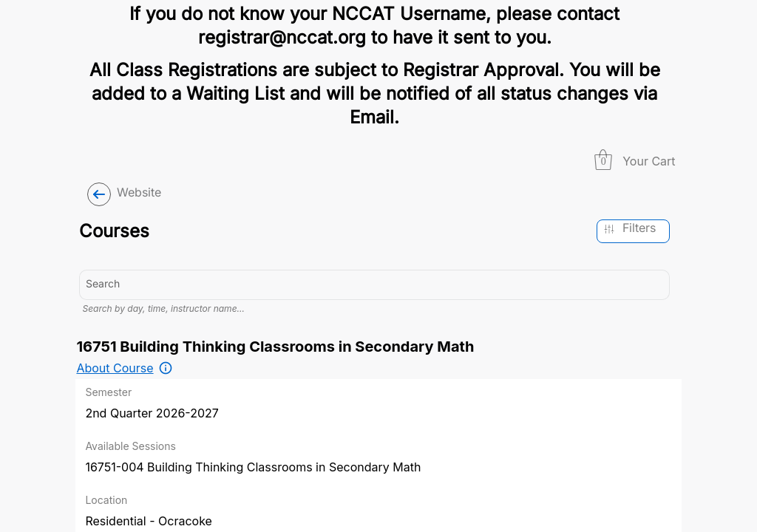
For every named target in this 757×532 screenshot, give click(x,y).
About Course (115, 432)
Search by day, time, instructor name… (163, 373)
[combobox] (375, 269)
